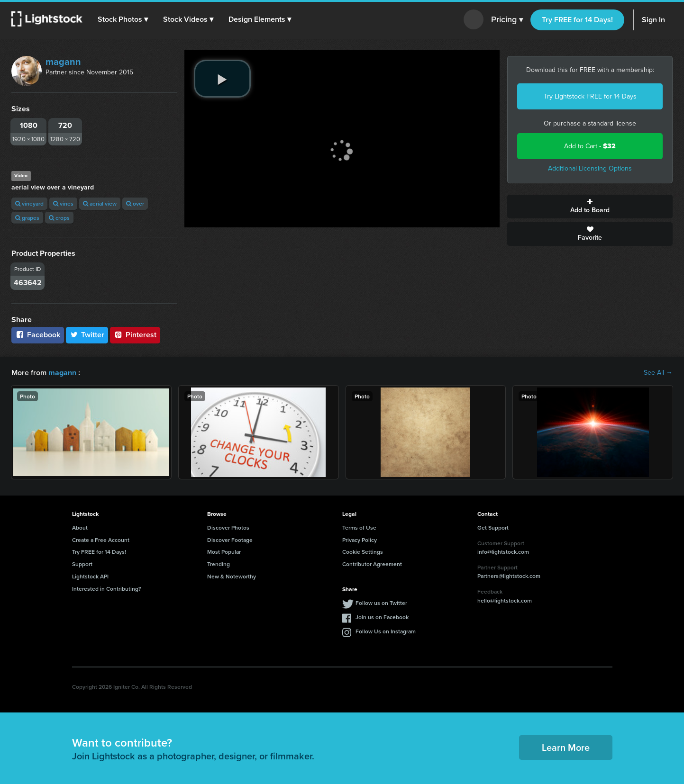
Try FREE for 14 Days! (577, 20)
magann (63, 62)
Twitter (87, 335)
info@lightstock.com (503, 552)
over (135, 203)
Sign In (653, 20)
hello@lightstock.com (505, 600)
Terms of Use (359, 527)
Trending (219, 564)
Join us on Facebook (382, 617)
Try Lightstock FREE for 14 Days (590, 96)
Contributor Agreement (372, 564)
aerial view (100, 203)
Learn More (566, 747)
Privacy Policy (360, 539)
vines (63, 203)
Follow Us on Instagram (386, 631)
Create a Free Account (101, 539)
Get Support (493, 527)
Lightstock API (90, 576)
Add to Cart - (590, 146)
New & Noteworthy (232, 576)
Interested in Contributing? (107, 589)
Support (82, 564)
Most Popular (224, 552)
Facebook (38, 335)
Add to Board (590, 207)
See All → (658, 373)
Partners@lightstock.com (509, 576)
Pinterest (135, 335)
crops (59, 218)
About (80, 527)
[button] (123, 19)
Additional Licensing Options (590, 168)
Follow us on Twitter (381, 602)
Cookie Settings (363, 552)
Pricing (507, 20)
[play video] (222, 79)
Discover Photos (228, 527)
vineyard (29, 203)
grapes (27, 218)
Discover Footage (230, 539)
